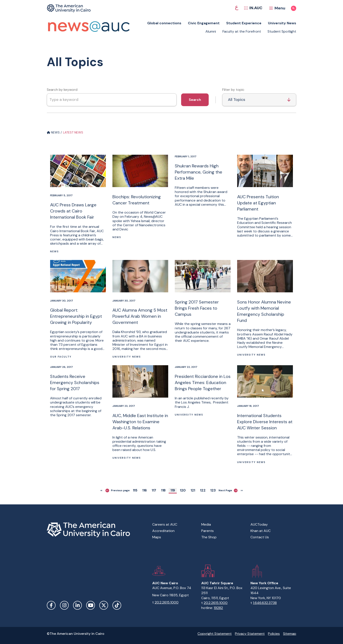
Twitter (104, 605)
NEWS (53, 132)
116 (145, 490)
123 (214, 490)
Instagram (64, 605)
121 (194, 490)
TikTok (117, 605)
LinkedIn (77, 605)
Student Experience (244, 23)
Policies (274, 634)
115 (136, 490)
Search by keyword (62, 90)
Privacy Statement (250, 634)
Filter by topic (233, 90)
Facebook (51, 605)
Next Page (228, 490)
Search (195, 100)
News (54, 251)
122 (204, 490)
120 (184, 490)
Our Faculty (61, 357)
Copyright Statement (215, 634)
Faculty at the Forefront (242, 31)
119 (173, 490)
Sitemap (290, 634)
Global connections (164, 23)
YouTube (91, 605)
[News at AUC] (88, 26)
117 (155, 490)
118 (164, 490)
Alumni (211, 31)
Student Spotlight (282, 31)
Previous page (118, 490)
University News (282, 23)
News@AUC (153, 217)
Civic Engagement (204, 23)
